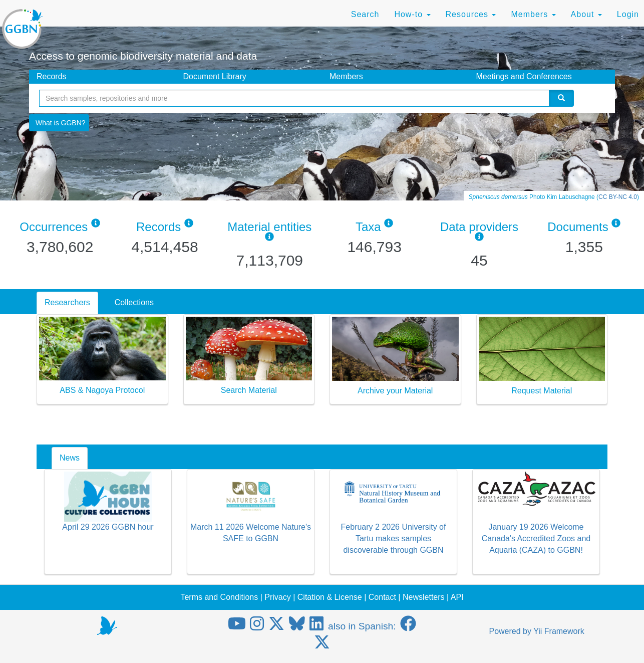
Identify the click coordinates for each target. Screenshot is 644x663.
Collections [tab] (134, 302)
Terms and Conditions (219, 597)
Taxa (368, 227)
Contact (382, 597)
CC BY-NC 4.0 (618, 197)
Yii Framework (559, 631)
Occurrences (54, 227)
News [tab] (70, 458)
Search (365, 14)
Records (52, 76)
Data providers (479, 227)
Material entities (269, 227)
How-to (412, 14)
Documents (578, 227)
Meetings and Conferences (524, 76)
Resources (471, 14)
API (457, 597)
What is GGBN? (61, 123)
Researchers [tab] (67, 302)
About (586, 14)
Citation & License (330, 597)
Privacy (277, 597)
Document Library (215, 76)
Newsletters (424, 597)
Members (533, 14)
